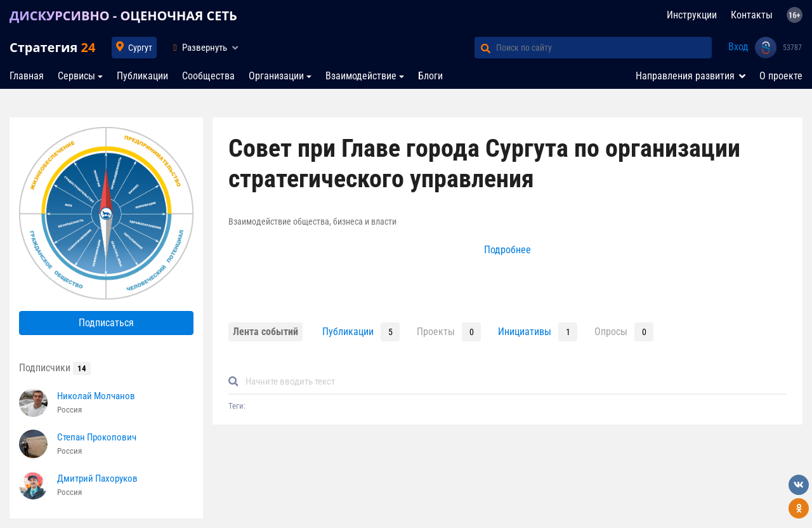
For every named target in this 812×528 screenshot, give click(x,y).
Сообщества (208, 76)
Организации (276, 76)
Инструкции (692, 15)
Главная (27, 76)
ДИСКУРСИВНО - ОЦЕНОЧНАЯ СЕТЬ (123, 16)
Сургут (140, 48)
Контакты (752, 15)
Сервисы (76, 76)
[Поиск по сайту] (604, 48)
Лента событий (265, 332)
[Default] (513, 382)
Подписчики (55, 368)
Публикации (142, 76)
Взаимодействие (361, 76)
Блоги (430, 76)
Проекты (436, 332)
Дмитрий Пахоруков (97, 478)
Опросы (611, 332)
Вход (738, 47)
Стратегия (52, 47)
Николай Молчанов (96, 396)
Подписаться (106, 323)
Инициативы (525, 332)
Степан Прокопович (97, 437)
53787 (792, 48)
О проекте (781, 76)
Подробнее (507, 250)
